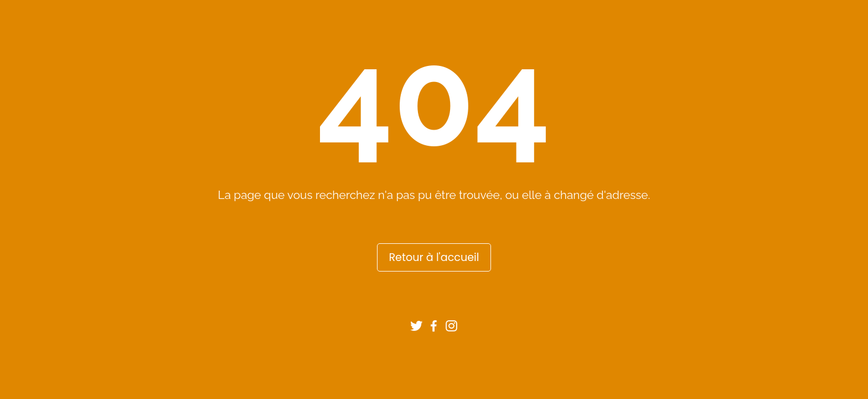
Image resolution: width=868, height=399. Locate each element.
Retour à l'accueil (434, 257)
